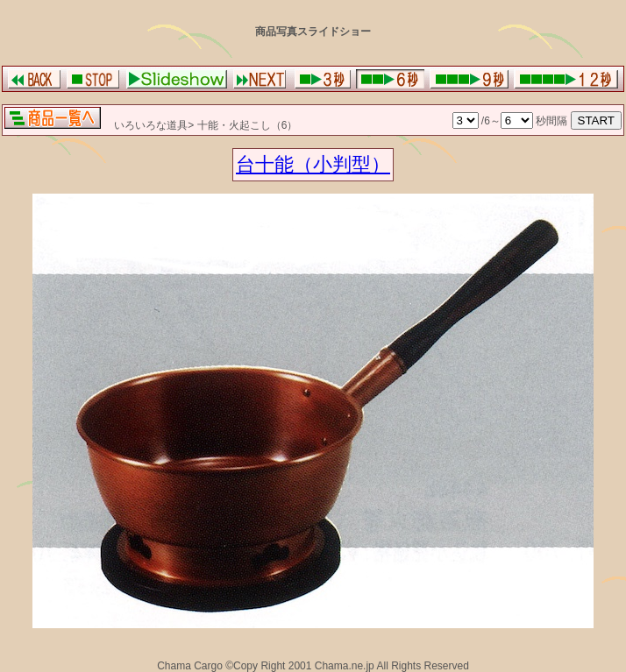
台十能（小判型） (313, 164)
